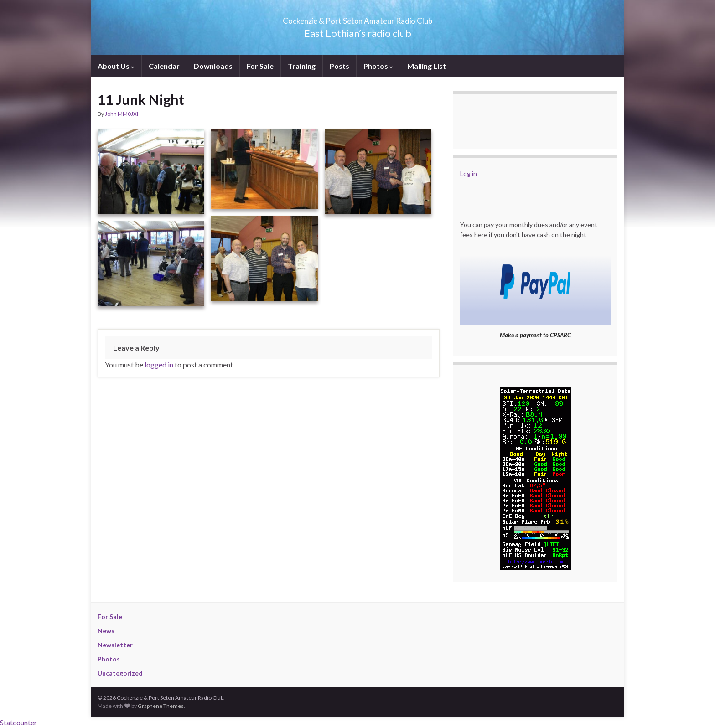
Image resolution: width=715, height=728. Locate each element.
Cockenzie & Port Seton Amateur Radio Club (358, 18)
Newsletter (115, 645)
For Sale (260, 66)
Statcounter (18, 722)
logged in (159, 364)
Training (302, 66)
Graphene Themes (161, 706)
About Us (116, 66)
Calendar (164, 66)
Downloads (213, 66)
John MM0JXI (122, 114)
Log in (469, 173)
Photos (378, 66)
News (106, 631)
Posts (339, 66)
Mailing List (427, 66)
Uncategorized (120, 673)
